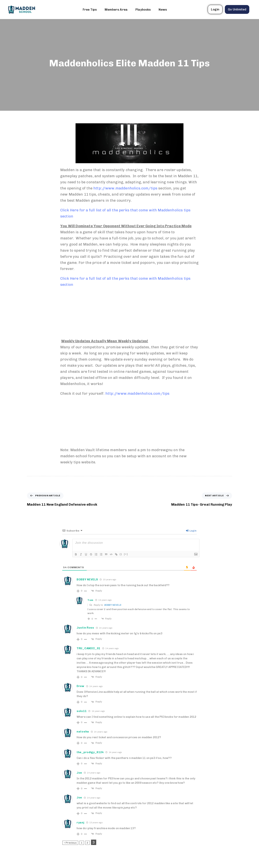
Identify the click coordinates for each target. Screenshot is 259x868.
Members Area (116, 10)
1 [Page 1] (82, 843)
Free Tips (90, 10)
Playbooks (143, 10)
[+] (126, 554)
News (163, 10)
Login (191, 531)
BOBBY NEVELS (113, 605)
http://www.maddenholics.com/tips (125, 188)
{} (121, 554)
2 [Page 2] (88, 843)
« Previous (70, 843)
